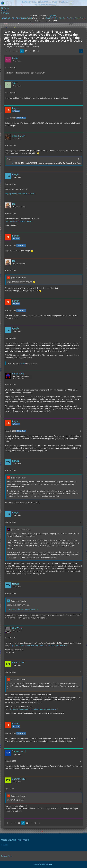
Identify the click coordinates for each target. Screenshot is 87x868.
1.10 (73, 18)
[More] (80, 68)
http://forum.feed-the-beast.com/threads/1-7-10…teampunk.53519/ (38, 645)
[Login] (78, 3)
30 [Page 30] (17, 51)
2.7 (26, 18)
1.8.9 (62, 18)
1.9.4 (68, 18)
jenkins (53, 15)
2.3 (14, 18)
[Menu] (84, 3)
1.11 (78, 18)
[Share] (81, 51)
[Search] (71, 3)
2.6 (22, 18)
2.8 (31, 18)
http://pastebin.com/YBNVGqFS (18, 221)
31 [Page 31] (22, 51)
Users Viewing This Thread (15, 840)
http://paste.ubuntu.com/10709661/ (20, 194)
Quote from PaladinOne (20, 530)
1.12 (83, 18)
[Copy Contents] (79, 159)
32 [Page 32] (26, 51)
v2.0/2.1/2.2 (7, 18)
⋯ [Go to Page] (13, 51)
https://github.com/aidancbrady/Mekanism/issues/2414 (33, 709)
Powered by (44, 864)
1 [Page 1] (10, 51)
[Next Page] (38, 51)
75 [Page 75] (34, 51)
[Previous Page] (6, 51)
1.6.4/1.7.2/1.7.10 (51, 18)
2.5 (18, 18)
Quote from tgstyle (18, 601)
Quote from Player (18, 278)
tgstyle (23, 363)
